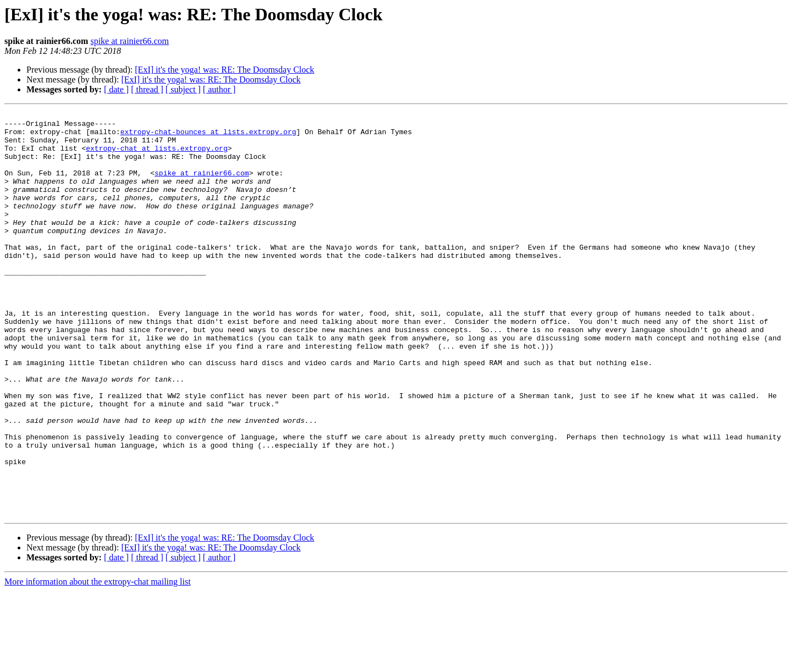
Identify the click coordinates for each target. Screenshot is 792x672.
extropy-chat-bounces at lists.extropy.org (208, 136)
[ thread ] (147, 89)
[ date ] (116, 89)
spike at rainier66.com (130, 41)
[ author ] (219, 89)
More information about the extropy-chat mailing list (98, 662)
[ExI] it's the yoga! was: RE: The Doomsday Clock (224, 70)
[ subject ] (183, 89)
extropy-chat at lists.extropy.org (156, 156)
